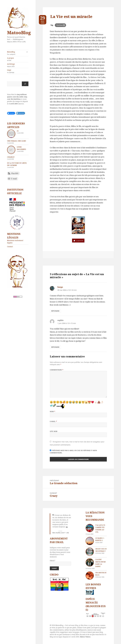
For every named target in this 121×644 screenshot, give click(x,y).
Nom (53, 411)
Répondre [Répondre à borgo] (55, 311)
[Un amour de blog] (90, 576)
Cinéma (59, 25)
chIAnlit (11, 157)
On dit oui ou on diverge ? (101, 550)
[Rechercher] (25, 84)
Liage (18, 71)
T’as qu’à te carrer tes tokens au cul (100, 529)
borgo (60, 287)
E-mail (53, 421)
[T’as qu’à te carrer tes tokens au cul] (90, 528)
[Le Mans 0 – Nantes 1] (90, 541)
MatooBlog (19, 33)
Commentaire (57, 370)
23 (18, 131)
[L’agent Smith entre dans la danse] (90, 562)
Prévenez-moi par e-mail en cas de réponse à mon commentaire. (73, 452)
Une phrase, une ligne (17, 141)
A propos (18, 59)
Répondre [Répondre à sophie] (55, 347)
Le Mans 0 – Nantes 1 (100, 539)
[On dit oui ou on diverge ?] (90, 552)
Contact (10, 247)
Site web (54, 431)
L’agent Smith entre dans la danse (101, 563)
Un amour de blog (101, 574)
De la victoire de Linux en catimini (17, 164)
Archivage (18, 65)
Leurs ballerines (21, 148)
